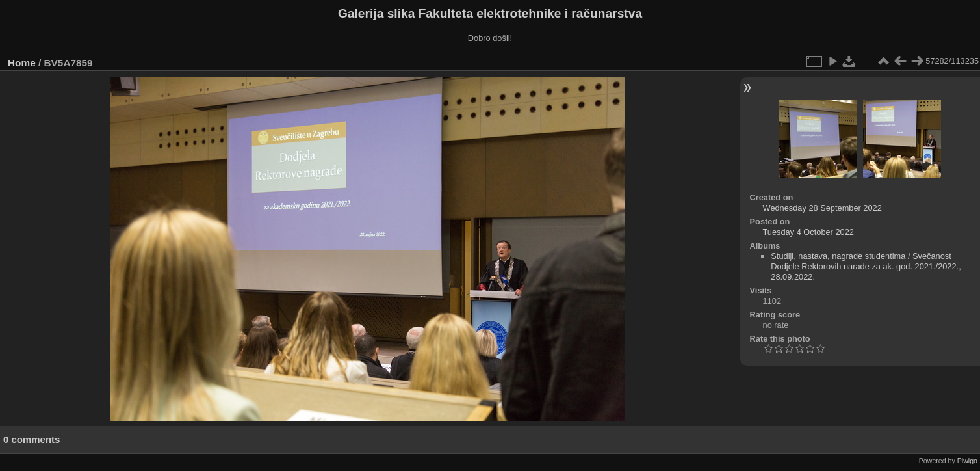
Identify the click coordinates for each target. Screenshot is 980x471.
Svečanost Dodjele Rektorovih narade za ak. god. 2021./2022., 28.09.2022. (866, 266)
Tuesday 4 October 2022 (808, 232)
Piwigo (967, 461)
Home (22, 63)
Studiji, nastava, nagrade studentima (838, 256)
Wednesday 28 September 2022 (822, 208)
